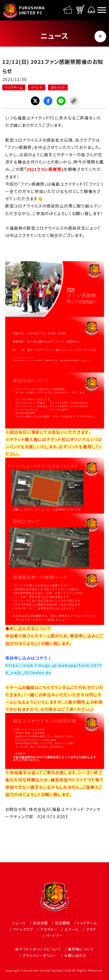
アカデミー (49, 929)
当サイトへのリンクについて (38, 949)
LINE (61, 101)
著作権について (81, 949)
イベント (37, 87)
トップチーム (14, 87)
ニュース (19, 923)
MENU (100, 36)
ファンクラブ (23, 929)
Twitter (35, 101)
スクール (72, 929)
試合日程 (40, 923)
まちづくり (58, 87)
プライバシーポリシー (40, 955)
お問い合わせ (75, 955)
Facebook (48, 101)
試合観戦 (62, 923)
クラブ (91, 929)
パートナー (54, 935)
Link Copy (74, 101)
